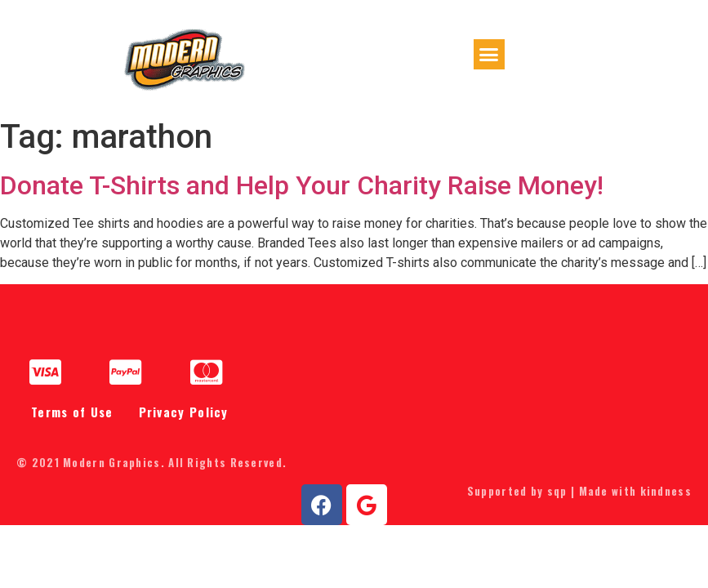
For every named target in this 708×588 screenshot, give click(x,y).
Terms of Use (72, 419)
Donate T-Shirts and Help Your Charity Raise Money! (302, 192)
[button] (489, 59)
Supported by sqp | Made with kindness (579, 498)
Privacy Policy (184, 419)
